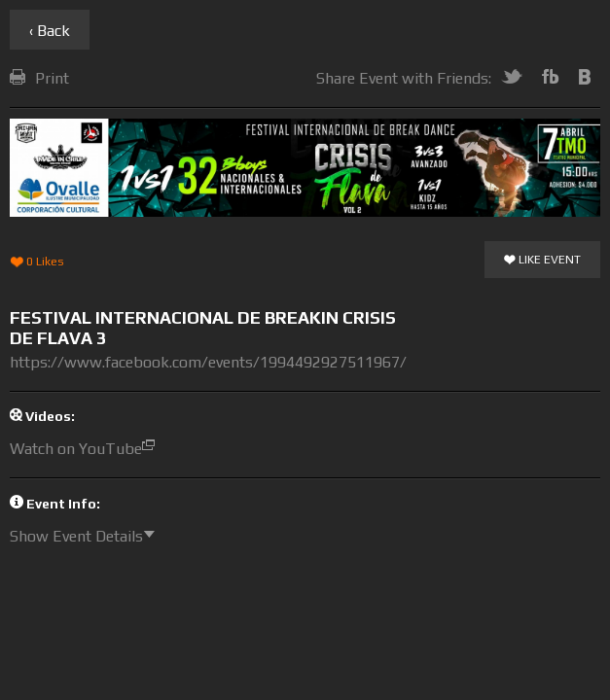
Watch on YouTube (87, 449)
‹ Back (50, 31)
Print (39, 78)
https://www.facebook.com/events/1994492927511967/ (208, 362)
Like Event (542, 261)
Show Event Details (87, 536)
